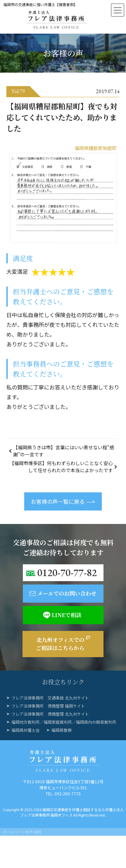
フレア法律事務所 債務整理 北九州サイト (50, 714)
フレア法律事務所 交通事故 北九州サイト (50, 698)
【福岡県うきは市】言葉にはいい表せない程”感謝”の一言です (64, 451)
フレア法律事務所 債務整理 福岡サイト (48, 706)
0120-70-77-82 (67, 573)
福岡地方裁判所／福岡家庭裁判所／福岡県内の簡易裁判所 (64, 722)
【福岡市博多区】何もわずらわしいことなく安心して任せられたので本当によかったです (61, 467)
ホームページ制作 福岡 (22, 832)
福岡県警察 (61, 730)
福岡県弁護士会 (26, 730)
